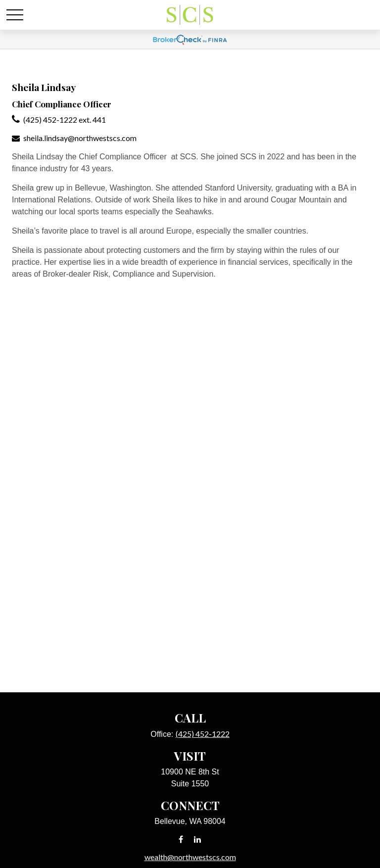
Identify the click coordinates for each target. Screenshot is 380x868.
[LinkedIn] (198, 839)
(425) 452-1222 (203, 734)
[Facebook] (181, 839)
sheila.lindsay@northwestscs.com (80, 138)
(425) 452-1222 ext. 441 (65, 120)
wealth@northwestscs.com (190, 857)
